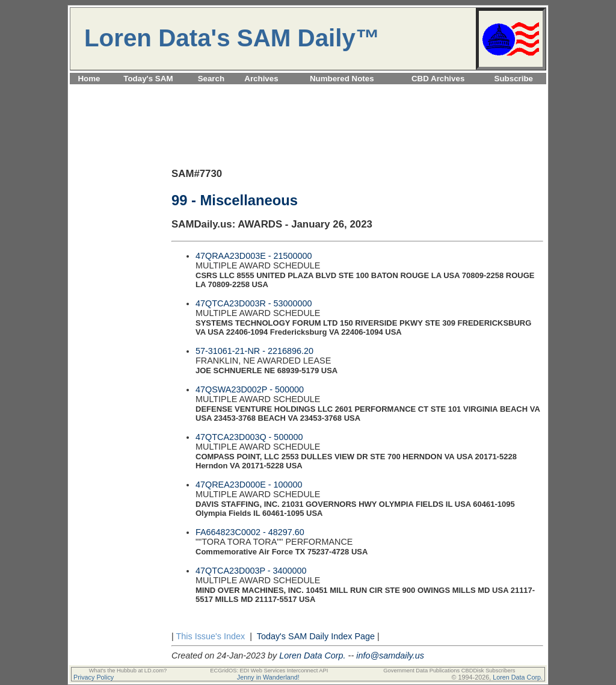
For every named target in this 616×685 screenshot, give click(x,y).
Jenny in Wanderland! (268, 677)
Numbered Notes (342, 79)
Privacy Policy (94, 677)
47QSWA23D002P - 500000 (250, 389)
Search (211, 79)
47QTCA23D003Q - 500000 (249, 437)
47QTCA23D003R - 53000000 (254, 303)
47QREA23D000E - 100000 (249, 485)
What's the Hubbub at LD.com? (128, 671)
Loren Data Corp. (312, 656)
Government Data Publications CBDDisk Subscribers (449, 671)
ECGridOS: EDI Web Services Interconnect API (269, 671)
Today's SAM (148, 79)
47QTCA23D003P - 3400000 (251, 571)
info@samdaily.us (390, 656)
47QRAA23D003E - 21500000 (254, 256)
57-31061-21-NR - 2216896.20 (254, 351)
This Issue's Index (210, 636)
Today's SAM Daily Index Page (316, 636)
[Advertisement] (308, 91)
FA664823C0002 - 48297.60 (250, 532)
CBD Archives (438, 79)
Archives (261, 79)
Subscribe (514, 79)
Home (89, 79)
